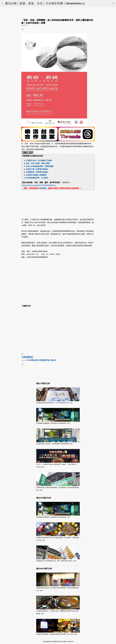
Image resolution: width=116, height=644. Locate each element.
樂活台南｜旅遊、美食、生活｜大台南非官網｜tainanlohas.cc (45, 3)
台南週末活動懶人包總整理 (36, 175)
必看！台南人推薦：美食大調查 (38, 163)
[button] (22, 29)
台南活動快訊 (27, 357)
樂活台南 (58, 641)
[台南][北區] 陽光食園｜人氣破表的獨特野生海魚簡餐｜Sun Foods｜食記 (57, 634)
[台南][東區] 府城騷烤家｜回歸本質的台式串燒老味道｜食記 (53, 423)
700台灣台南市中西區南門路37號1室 (41, 360)
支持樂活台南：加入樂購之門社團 (39, 160)
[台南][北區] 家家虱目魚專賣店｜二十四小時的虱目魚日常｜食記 (54, 403)
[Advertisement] (58, 203)
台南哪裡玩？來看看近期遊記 (37, 172)
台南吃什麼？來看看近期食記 (37, 169)
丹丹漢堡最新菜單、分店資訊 (37, 178)
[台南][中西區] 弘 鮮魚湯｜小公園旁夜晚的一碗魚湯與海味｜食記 (54, 444)
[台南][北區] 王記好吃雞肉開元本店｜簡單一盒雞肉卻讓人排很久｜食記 (56, 561)
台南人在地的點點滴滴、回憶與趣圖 (40, 166)
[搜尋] (113, 3)
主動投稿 (43, 188)
